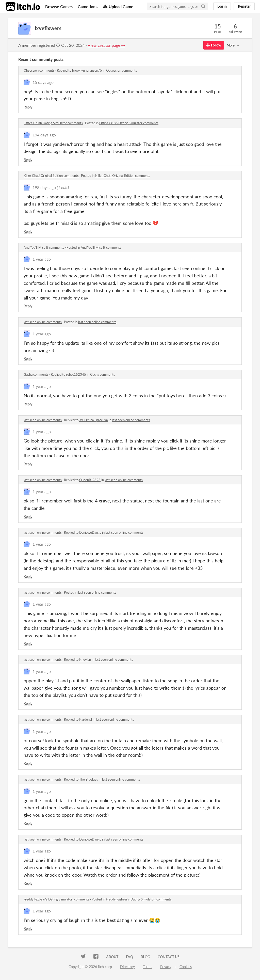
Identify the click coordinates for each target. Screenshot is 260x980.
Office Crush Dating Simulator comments (53, 123)
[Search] (203, 6)
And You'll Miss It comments (44, 247)
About (112, 957)
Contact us (169, 957)
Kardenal (86, 719)
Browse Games (59, 6)
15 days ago (43, 82)
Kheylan (85, 659)
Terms (148, 967)
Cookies (186, 967)
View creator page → (106, 45)
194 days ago (44, 135)
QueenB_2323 (90, 480)
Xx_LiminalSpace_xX (94, 420)
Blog (145, 957)
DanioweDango (90, 532)
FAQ (129, 957)
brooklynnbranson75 (87, 70)
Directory (127, 967)
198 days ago (44, 187)
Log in (222, 6)
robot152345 (76, 374)
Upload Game (118, 6)
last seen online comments (43, 322)
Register (244, 6)
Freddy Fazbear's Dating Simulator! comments (56, 899)
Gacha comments (36, 374)
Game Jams (88, 6)
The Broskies (89, 779)
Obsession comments (39, 70)
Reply (28, 107)
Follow (214, 45)
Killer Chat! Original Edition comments (51, 176)
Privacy (166, 967)
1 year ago (42, 259)
